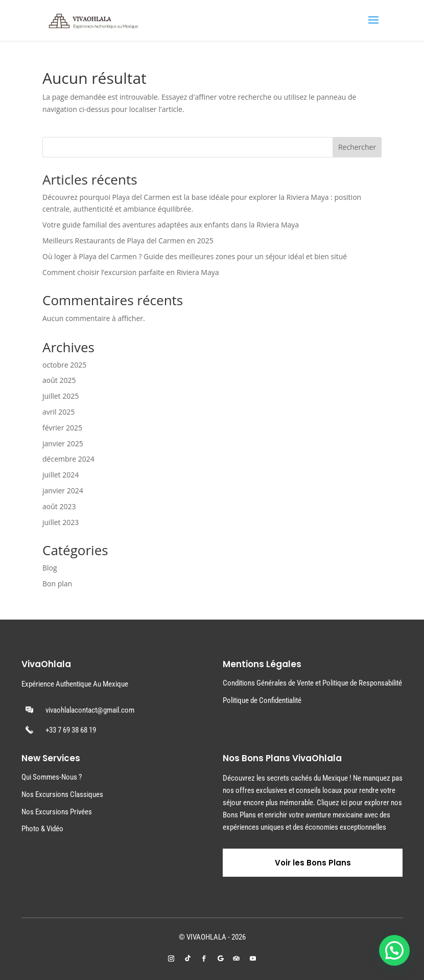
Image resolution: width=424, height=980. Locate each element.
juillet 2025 (61, 396)
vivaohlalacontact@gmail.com (90, 710)
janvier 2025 (63, 443)
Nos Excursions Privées (57, 812)
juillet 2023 (61, 522)
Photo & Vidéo (42, 829)
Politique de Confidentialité (262, 700)
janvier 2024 (63, 491)
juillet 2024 (61, 475)
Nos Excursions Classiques (62, 794)
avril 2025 (58, 412)
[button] (394, 950)
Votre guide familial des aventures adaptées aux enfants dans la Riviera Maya (171, 225)
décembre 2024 (68, 459)
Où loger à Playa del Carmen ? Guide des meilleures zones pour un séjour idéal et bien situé (195, 256)
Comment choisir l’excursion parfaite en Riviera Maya (131, 272)
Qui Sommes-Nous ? (52, 777)
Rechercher (357, 147)
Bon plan (57, 584)
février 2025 (62, 428)
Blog (50, 568)
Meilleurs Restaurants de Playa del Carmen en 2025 (128, 241)
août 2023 (59, 506)
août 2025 (59, 380)
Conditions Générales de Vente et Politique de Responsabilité (312, 683)
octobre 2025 (64, 365)
